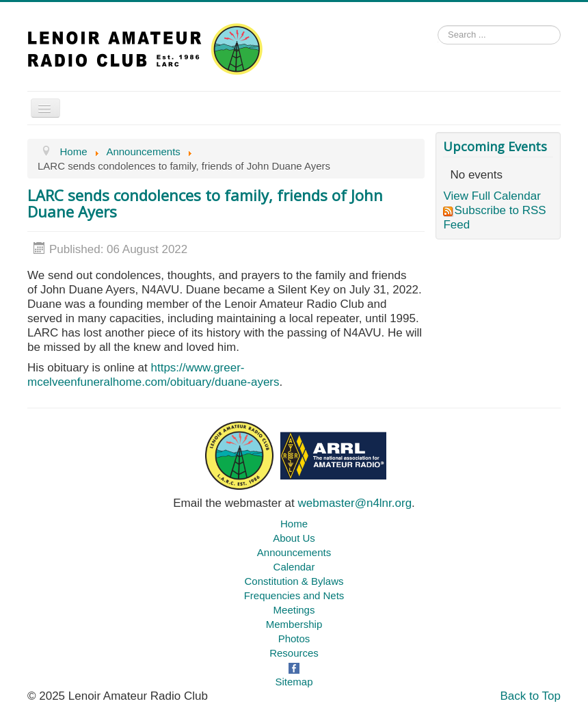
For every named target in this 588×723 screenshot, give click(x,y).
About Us (294, 538)
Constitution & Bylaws (294, 581)
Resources (294, 653)
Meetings (294, 610)
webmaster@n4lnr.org (355, 503)
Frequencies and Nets (294, 595)
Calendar (294, 567)
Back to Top (530, 696)
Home (294, 524)
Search (438, 39)
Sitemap (294, 682)
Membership (294, 624)
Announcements (294, 552)
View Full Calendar (492, 196)
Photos (294, 639)
